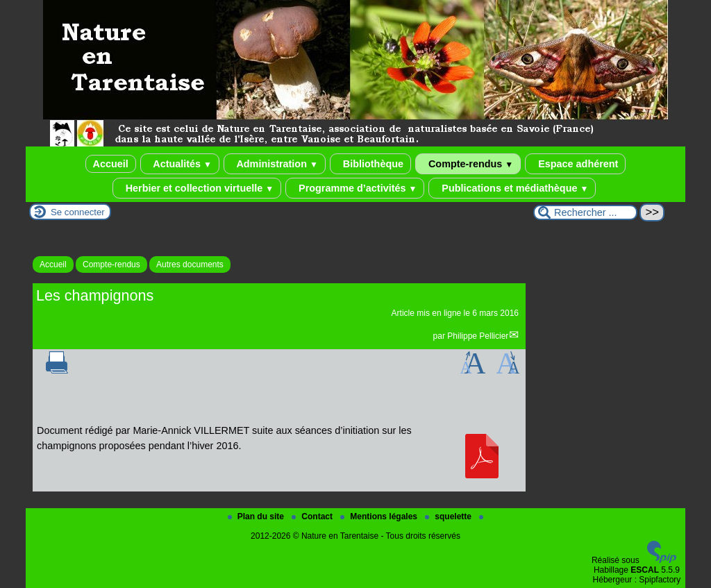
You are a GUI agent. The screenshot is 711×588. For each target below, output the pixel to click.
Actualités (180, 164)
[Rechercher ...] (585, 212)
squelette (449, 516)
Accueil (111, 164)
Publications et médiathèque (512, 188)
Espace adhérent (575, 164)
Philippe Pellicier (478, 336)
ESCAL (645, 570)
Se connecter (78, 212)
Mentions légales (380, 516)
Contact (313, 516)
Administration (275, 164)
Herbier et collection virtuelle (197, 188)
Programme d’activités (355, 188)
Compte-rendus (468, 164)
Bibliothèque (370, 164)
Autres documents (190, 264)
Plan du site (257, 516)
